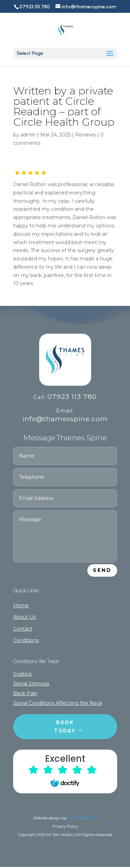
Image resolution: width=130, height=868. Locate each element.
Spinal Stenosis (31, 684)
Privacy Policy (65, 826)
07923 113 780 (72, 397)
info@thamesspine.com (65, 419)
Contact (23, 629)
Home (21, 606)
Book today (65, 727)
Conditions (26, 640)
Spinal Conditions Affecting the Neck (58, 703)
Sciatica (22, 674)
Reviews (85, 135)
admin (28, 135)
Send (102, 570)
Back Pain (25, 693)
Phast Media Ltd (83, 818)
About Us (24, 617)
